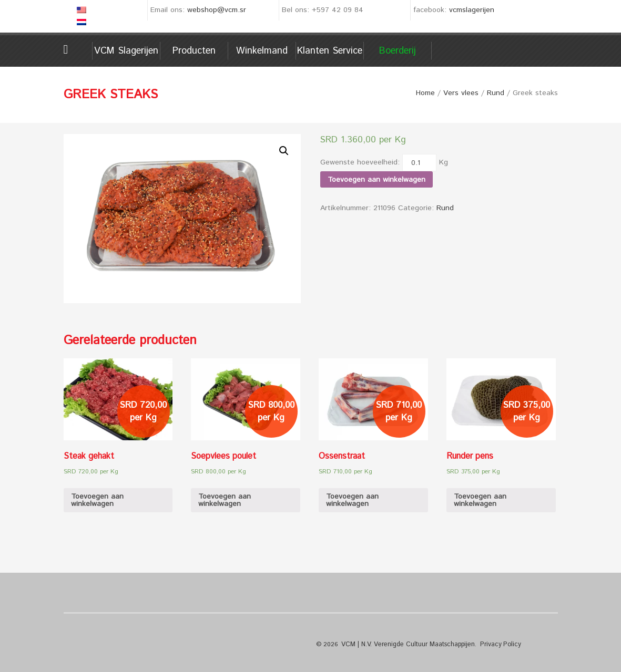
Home (78, 49)
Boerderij (398, 51)
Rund (496, 93)
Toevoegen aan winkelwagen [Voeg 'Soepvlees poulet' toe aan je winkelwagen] (225, 500)
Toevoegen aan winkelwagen (376, 180)
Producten (194, 51)
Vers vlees (461, 93)
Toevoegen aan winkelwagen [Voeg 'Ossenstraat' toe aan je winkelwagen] (352, 500)
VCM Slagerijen (126, 51)
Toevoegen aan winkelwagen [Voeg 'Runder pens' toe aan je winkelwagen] (480, 500)
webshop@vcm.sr (217, 10)
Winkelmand (262, 51)
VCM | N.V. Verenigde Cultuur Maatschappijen (406, 644)
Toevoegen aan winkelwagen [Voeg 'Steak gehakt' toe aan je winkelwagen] (97, 500)
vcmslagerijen (472, 10)
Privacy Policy (497, 644)
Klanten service (330, 51)
